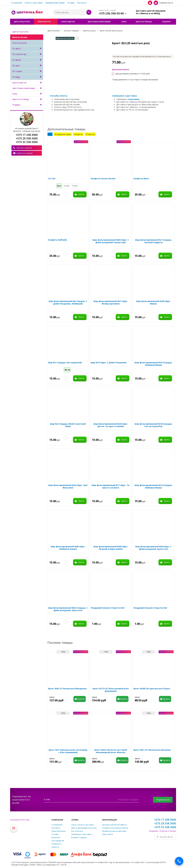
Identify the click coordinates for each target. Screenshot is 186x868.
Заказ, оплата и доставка (83, 825)
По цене (16, 66)
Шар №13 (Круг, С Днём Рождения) (109, 363)
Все (50, 134)
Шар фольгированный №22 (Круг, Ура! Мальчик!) (68, 486)
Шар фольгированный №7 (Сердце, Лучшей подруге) (153, 241)
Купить (82, 194)
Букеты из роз (20, 37)
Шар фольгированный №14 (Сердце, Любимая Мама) (153, 486)
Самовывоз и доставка (81, 834)
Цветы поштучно (20, 32)
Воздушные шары (63, 134)
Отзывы (71, 3)
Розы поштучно (20, 43)
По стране (17, 71)
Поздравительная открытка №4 (108, 608)
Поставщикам (58, 841)
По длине (17, 60)
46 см (67, 370)
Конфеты (78, 134)
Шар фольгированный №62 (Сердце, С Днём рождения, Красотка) (68, 609)
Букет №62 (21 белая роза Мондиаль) (67, 689)
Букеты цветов (19, 83)
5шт (59, 186)
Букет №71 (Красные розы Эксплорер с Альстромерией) (68, 751)
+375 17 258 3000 (165, 820)
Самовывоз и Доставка (124, 96)
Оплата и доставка (34, 3)
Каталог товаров (71, 31)
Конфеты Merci (141, 179)
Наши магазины (59, 831)
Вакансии (56, 837)
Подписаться (163, 800)
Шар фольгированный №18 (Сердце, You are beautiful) (153, 425)
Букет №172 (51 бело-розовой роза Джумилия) (111, 690)
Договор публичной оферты (115, 825)
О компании (17, 3)
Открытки (90, 134)
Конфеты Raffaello (58, 240)
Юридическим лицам (55, 3)
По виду (16, 77)
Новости (55, 847)
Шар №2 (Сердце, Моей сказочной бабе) (68, 425)
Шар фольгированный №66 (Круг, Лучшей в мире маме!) (111, 548)
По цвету (17, 49)
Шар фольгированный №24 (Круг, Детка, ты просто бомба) (111, 425)
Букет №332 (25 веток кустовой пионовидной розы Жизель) (111, 751)
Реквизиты (56, 844)
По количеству (19, 54)
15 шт (75, 186)
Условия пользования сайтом (115, 828)
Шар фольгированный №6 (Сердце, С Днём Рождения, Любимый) (68, 302)
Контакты (82, 3)
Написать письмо (25, 153)
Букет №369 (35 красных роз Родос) (152, 689)
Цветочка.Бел (54, 31)
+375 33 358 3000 (165, 827)
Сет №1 (52, 179)
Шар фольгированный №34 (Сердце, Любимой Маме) (153, 364)
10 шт (67, 186)
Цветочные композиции (24, 88)
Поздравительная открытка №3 (150, 608)
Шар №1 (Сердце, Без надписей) (65, 363)
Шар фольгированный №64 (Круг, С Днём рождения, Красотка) (153, 548)
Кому (15, 94)
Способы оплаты (59, 96)
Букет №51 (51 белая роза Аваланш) (152, 750)
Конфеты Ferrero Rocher (103, 179)
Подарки (16, 105)
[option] (77, 55)
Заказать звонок (24, 148)
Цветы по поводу (21, 99)
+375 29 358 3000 (165, 823)
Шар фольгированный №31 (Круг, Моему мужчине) (111, 302)
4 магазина (134, 99)
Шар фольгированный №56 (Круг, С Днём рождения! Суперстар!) (111, 241)
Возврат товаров (79, 837)
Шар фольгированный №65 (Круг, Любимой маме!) (68, 548)
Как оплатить (77, 831)
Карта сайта (108, 834)
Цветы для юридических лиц (84, 828)
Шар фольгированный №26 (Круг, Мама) (153, 302)
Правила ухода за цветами (114, 831)
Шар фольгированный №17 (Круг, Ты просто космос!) (111, 486)
